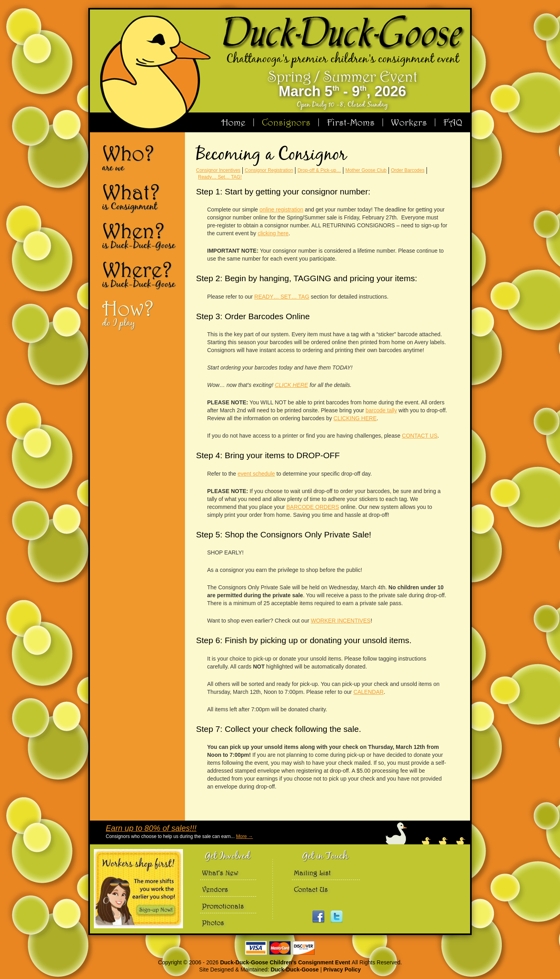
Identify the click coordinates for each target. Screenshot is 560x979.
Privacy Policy (342, 969)
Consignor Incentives (218, 170)
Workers (409, 122)
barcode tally (381, 410)
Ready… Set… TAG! (220, 177)
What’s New (220, 873)
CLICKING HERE (355, 418)
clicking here (273, 233)
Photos (213, 923)
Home (233, 122)
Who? (141, 158)
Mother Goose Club (366, 170)
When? (141, 235)
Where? (141, 274)
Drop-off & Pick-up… (319, 170)
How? (141, 313)
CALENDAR (368, 692)
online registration (281, 210)
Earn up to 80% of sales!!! (151, 828)
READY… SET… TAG (282, 297)
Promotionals (223, 906)
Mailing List (312, 873)
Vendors (215, 889)
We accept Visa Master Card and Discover (280, 948)
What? (141, 196)
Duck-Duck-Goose (294, 969)
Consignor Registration (269, 170)
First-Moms (351, 122)
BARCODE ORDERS (313, 507)
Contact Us (311, 889)
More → (245, 836)
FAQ (453, 122)
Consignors (286, 122)
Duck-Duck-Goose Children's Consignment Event (286, 962)
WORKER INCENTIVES (341, 621)
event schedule (256, 474)
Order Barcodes (408, 170)
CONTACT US (420, 436)
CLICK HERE (291, 385)
